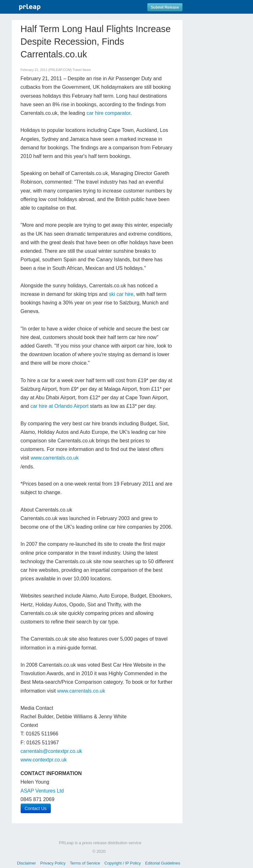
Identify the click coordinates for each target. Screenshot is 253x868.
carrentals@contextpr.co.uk (51, 751)
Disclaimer (26, 863)
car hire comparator (109, 113)
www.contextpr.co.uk (44, 760)
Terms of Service (85, 863)
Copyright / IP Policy (123, 863)
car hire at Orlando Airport (60, 406)
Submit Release (165, 7)
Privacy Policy (53, 863)
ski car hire (121, 294)
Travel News (82, 70)
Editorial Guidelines (163, 863)
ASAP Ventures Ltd (42, 791)
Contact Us (36, 808)
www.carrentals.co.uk (55, 458)
